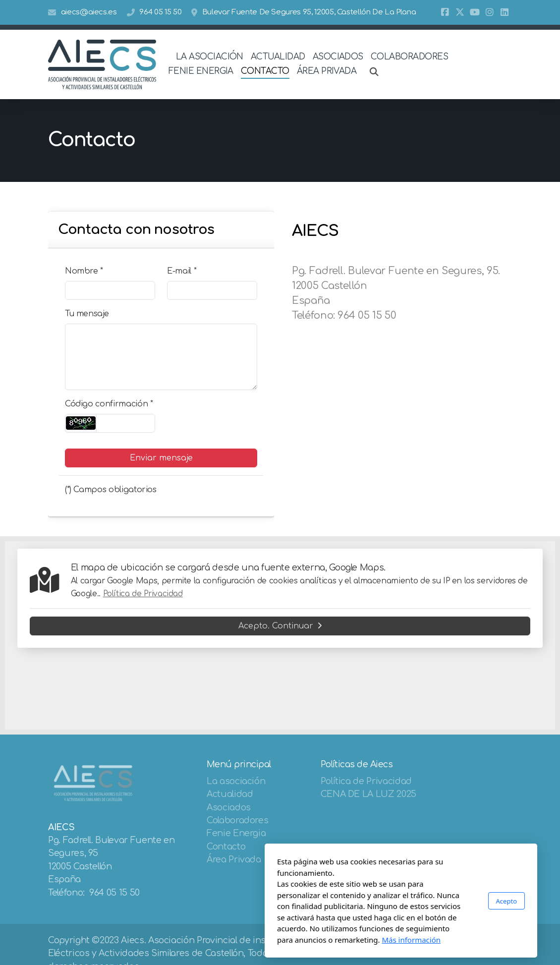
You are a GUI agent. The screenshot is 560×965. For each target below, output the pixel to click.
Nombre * (84, 271)
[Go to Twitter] (460, 12)
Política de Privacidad (143, 594)
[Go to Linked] (504, 12)
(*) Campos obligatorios (111, 490)
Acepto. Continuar (280, 626)
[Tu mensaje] (161, 357)
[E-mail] (212, 290)
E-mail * (182, 271)
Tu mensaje (87, 314)
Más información (290, 940)
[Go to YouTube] (475, 12)
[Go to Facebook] (445, 12)
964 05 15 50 (160, 12)
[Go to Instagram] (490, 12)
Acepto (386, 901)
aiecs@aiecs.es (89, 12)
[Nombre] (110, 290)
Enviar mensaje (161, 458)
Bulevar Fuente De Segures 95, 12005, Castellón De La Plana (309, 12)
